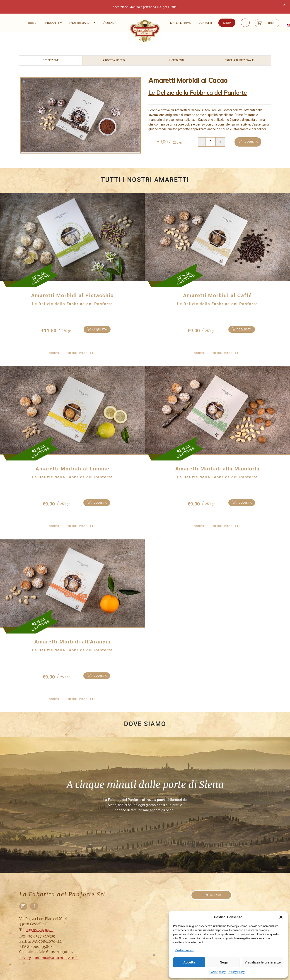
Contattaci (211, 885)
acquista (248, 132)
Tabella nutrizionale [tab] (239, 51)
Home (32, 23)
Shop (227, 23)
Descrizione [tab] (51, 51)
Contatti (205, 23)
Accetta (189, 962)
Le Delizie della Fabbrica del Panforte (198, 83)
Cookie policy (217, 972)
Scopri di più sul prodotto (73, 343)
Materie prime (181, 23)
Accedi (73, 948)
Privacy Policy (236, 972)
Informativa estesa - (51, 948)
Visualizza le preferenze (263, 962)
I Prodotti (52, 23)
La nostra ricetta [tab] (114, 51)
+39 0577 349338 (39, 920)
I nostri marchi (81, 23)
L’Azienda (109, 23)
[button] (281, 917)
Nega (224, 962)
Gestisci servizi (184, 950)
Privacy (25, 948)
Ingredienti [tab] (176, 51)
